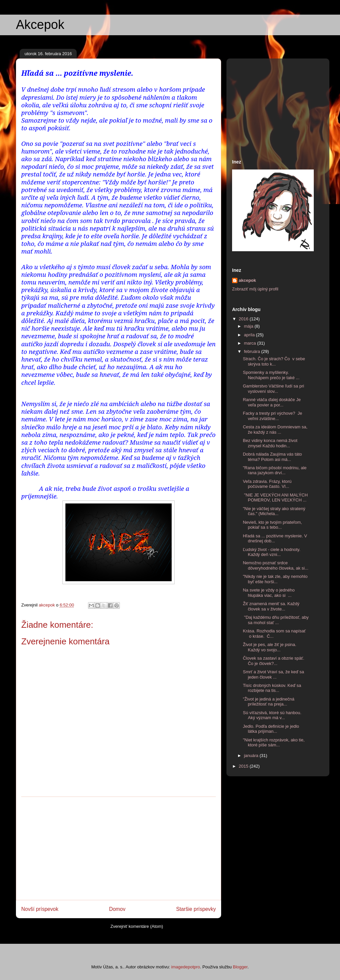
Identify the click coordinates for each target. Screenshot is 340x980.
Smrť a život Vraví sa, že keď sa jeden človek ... (273, 674)
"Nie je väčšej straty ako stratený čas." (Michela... (274, 511)
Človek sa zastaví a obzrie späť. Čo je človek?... (273, 661)
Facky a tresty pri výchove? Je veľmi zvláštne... (272, 416)
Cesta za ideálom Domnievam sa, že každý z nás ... (275, 430)
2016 (244, 319)
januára (252, 756)
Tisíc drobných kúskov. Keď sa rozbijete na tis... (272, 688)
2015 (244, 766)
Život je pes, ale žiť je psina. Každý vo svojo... (269, 647)
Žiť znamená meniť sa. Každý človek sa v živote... (271, 606)
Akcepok (40, 25)
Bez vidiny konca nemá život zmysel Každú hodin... (270, 443)
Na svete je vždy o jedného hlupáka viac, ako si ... (269, 593)
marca (251, 343)
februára (253, 351)
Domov (117, 909)
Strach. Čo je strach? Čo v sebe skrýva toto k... (274, 361)
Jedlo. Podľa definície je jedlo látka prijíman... (271, 729)
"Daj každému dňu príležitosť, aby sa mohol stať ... (276, 620)
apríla (250, 335)
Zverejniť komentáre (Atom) (137, 926)
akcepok (247, 280)
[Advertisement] (119, 848)
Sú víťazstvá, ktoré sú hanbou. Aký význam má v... (272, 715)
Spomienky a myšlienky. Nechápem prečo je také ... (271, 375)
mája (249, 326)
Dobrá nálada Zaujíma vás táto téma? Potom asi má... (272, 457)
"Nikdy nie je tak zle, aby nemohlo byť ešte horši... (275, 579)
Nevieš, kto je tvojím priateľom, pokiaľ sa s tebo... (272, 525)
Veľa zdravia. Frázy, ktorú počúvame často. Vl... (267, 484)
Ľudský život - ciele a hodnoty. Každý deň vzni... (271, 552)
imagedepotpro (186, 967)
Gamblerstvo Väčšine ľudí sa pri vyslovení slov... (273, 389)
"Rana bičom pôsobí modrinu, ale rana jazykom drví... (275, 470)
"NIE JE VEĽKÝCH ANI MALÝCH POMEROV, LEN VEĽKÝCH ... (275, 498)
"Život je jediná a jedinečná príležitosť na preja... (268, 702)
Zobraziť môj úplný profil (255, 289)
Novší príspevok (40, 909)
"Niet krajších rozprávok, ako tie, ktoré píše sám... (274, 743)
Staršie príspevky (196, 909)
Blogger (240, 967)
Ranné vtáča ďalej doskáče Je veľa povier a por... (272, 402)
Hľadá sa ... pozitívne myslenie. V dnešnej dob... (275, 539)
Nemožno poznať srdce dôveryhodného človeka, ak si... (275, 565)
